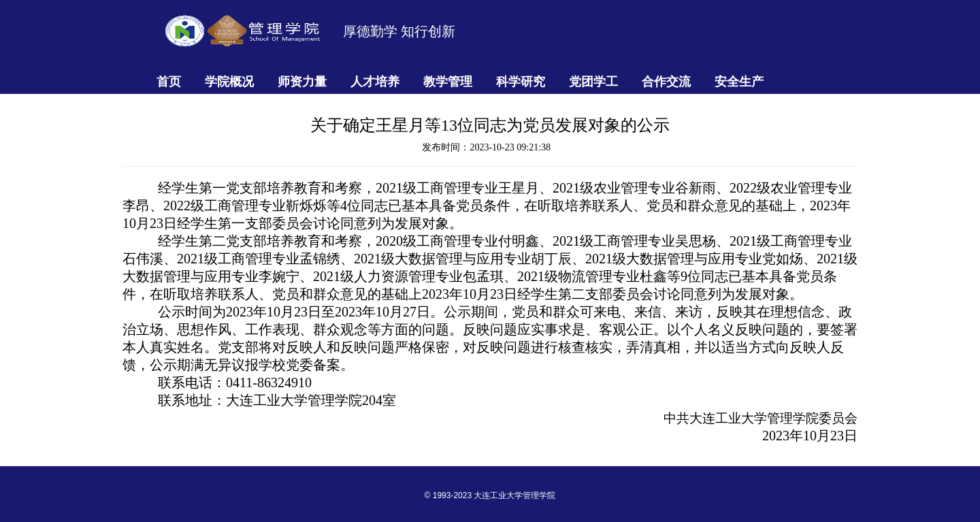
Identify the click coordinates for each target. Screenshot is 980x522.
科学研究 (521, 82)
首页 (169, 82)
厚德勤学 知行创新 (399, 31)
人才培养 (375, 82)
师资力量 (302, 82)
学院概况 (229, 82)
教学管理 (448, 82)
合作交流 (666, 82)
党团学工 (593, 82)
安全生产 (739, 82)
